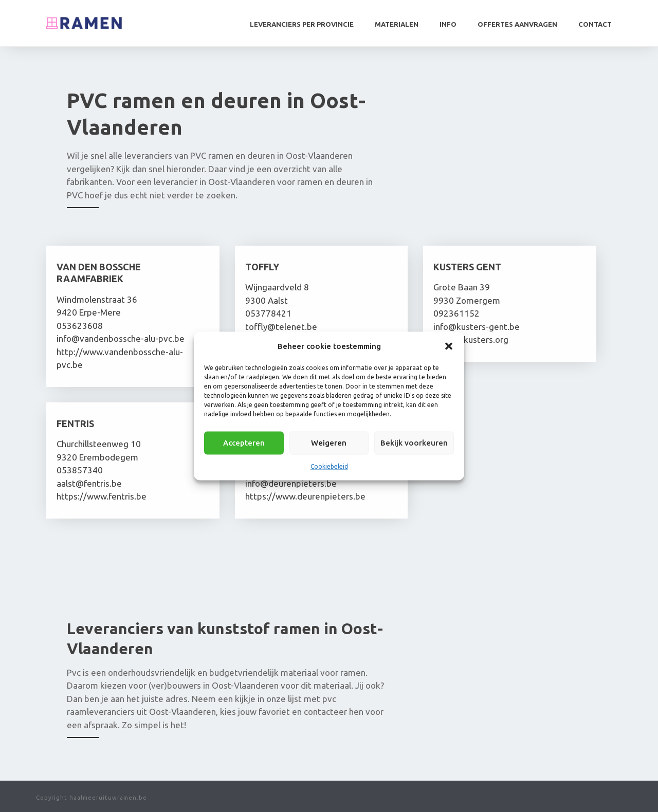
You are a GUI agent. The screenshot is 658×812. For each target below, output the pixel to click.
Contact (595, 24)
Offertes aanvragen (517, 24)
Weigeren (329, 443)
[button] (449, 346)
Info (448, 24)
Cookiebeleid (329, 466)
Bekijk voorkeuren (414, 443)
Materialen (397, 24)
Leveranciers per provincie (302, 24)
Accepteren (244, 443)
